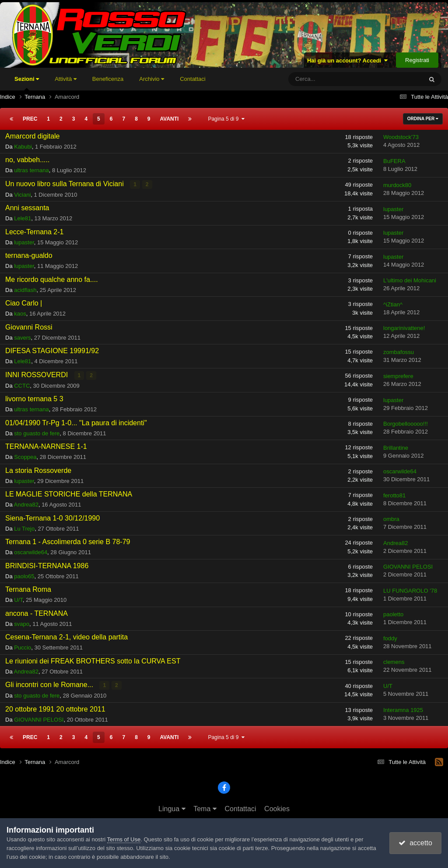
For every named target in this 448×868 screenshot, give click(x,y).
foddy (390, 638)
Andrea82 (26, 505)
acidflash (25, 290)
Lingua (172, 809)
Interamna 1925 (403, 710)
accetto (415, 843)
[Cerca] (330, 79)
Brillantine (396, 448)
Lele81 (23, 218)
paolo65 (24, 576)
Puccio (23, 648)
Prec (30, 119)
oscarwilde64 (400, 471)
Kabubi (23, 147)
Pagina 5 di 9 (226, 119)
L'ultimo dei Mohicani (410, 280)
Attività (66, 79)
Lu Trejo (24, 529)
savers (22, 338)
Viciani (22, 195)
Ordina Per (423, 119)
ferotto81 (394, 495)
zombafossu (399, 352)
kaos (20, 314)
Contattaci (193, 79)
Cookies (277, 809)
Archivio (152, 79)
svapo (22, 624)
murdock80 (397, 185)
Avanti (170, 119)
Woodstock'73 (401, 137)
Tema (205, 809)
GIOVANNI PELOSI (408, 567)
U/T (18, 600)
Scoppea (25, 457)
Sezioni (27, 83)
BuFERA (394, 161)
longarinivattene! (404, 328)
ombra (391, 519)
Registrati (417, 60)
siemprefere (398, 376)
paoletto (393, 614)
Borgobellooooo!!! (406, 424)
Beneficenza (108, 79)
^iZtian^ (393, 304)
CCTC (22, 386)
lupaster (393, 209)
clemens (394, 662)
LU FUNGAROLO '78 (410, 591)
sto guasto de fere (37, 433)
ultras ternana (31, 170)
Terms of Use (124, 839)
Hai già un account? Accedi (348, 61)
